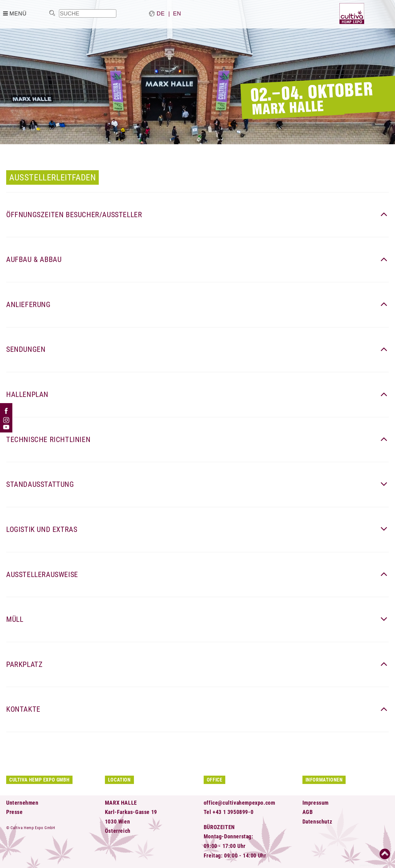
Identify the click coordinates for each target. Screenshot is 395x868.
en (177, 14)
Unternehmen (22, 803)
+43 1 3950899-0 (233, 812)
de (161, 14)
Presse (15, 812)
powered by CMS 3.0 (374, 865)
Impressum (316, 803)
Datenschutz (317, 822)
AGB (308, 812)
